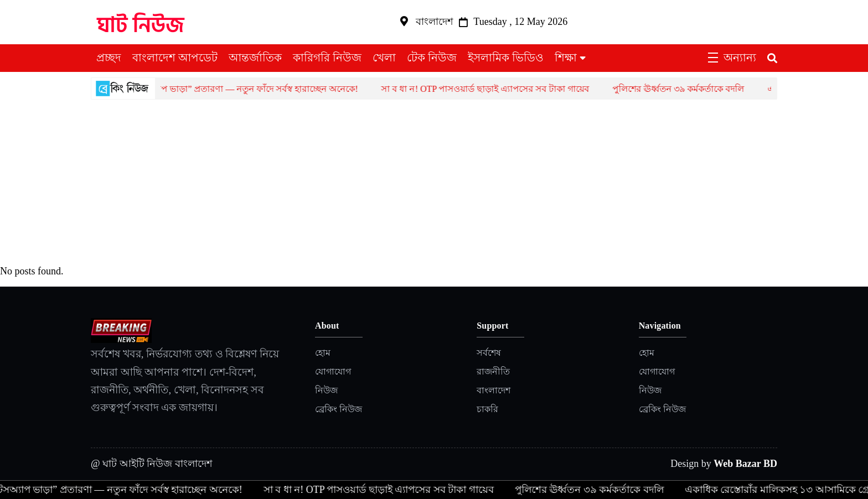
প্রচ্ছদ (109, 58)
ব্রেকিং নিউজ (339, 409)
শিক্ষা (566, 58)
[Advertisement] (434, 183)
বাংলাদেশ (494, 390)
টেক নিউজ (432, 58)
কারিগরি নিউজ (327, 58)
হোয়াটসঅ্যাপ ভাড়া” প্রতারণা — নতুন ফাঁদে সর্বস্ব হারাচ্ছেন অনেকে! (245, 89)
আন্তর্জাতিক (255, 58)
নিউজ (326, 390)
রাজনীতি (493, 371)
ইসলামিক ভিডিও (506, 58)
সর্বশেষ (489, 353)
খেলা (384, 58)
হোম (323, 353)
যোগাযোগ (333, 371)
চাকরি (487, 409)
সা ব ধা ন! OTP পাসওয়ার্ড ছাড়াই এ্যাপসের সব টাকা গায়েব (492, 89)
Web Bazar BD (745, 464)
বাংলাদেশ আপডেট (175, 58)
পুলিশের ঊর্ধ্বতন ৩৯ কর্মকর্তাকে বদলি (685, 89)
